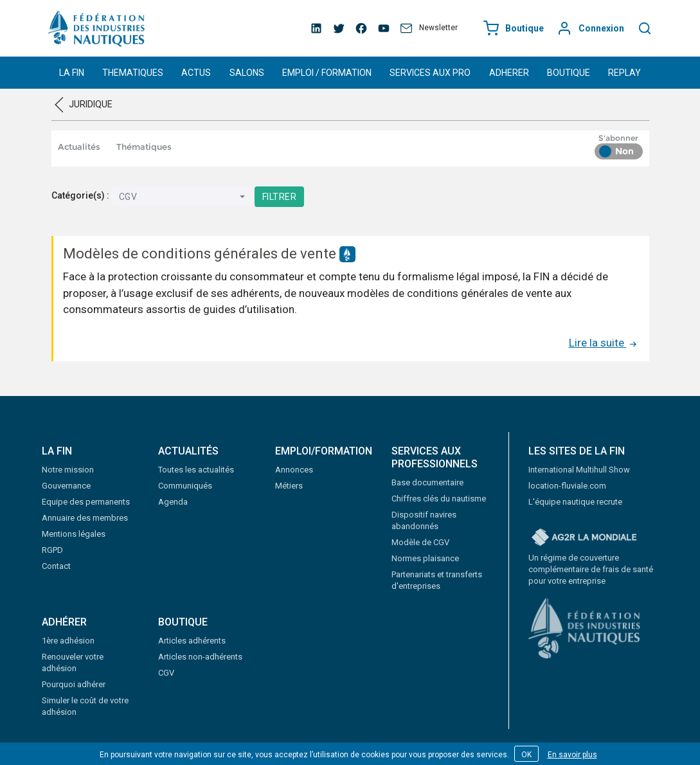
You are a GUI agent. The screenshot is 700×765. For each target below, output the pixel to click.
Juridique (91, 104)
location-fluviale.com (567, 486)
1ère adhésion (68, 641)
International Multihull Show (579, 470)
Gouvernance (66, 486)
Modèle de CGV (420, 542)
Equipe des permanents (86, 502)
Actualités (79, 147)
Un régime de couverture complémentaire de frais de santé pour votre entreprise (591, 569)
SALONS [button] (247, 73)
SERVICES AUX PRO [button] (430, 73)
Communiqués (185, 486)
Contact (56, 566)
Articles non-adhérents (200, 657)
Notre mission (68, 470)
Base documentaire (427, 482)
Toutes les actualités (196, 470)
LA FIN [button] (72, 73)
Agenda (173, 502)
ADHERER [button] (509, 73)
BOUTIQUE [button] (569, 73)
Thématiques (144, 147)
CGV (166, 673)
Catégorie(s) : (80, 195)
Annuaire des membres (85, 518)
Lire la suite (604, 343)
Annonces (294, 470)
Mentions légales (74, 534)
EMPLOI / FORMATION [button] (327, 73)
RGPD (52, 550)
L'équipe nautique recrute (575, 502)
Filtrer (280, 197)
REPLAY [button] (624, 73)
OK (526, 755)
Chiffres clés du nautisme (439, 499)
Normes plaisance (425, 558)
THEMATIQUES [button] (133, 73)
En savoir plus (572, 755)
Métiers (289, 486)
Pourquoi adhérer (74, 684)
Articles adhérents (192, 641)
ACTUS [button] (196, 73)
